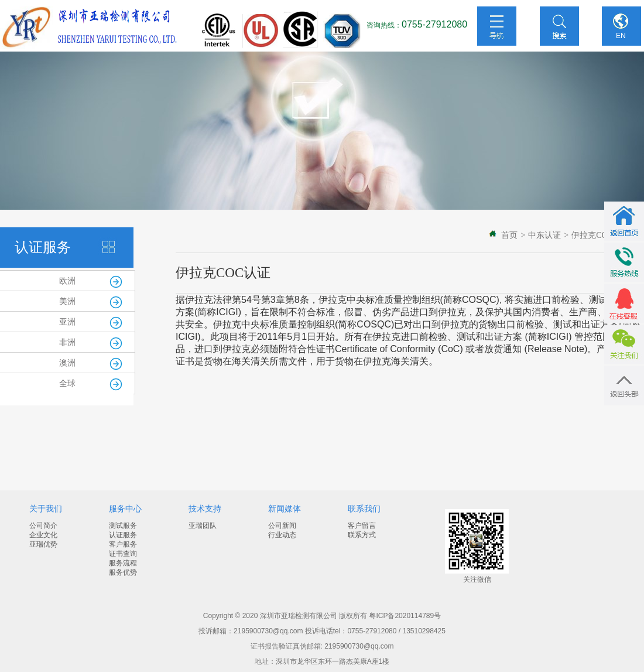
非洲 (67, 342)
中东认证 (544, 235)
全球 (67, 383)
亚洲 (67, 322)
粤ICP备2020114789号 (405, 616)
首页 (509, 235)
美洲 (67, 301)
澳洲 (67, 363)
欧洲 (67, 281)
